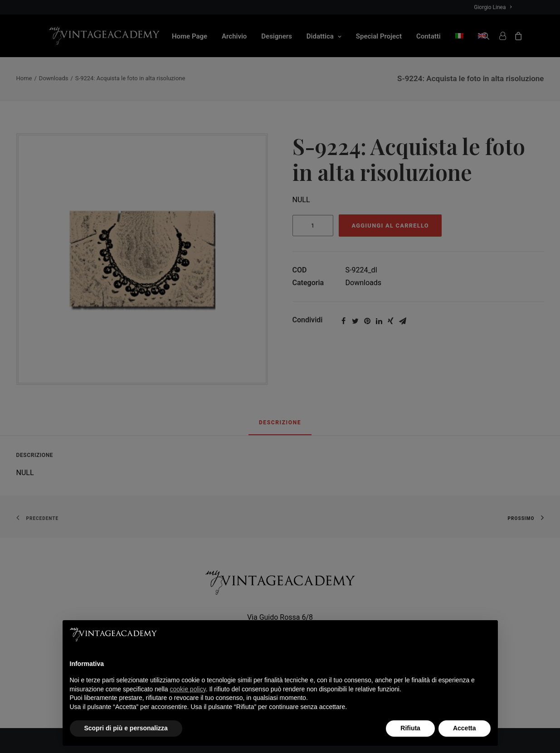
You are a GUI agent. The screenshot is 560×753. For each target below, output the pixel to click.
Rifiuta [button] (410, 728)
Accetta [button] (465, 728)
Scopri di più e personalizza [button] (126, 728)
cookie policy (188, 689)
